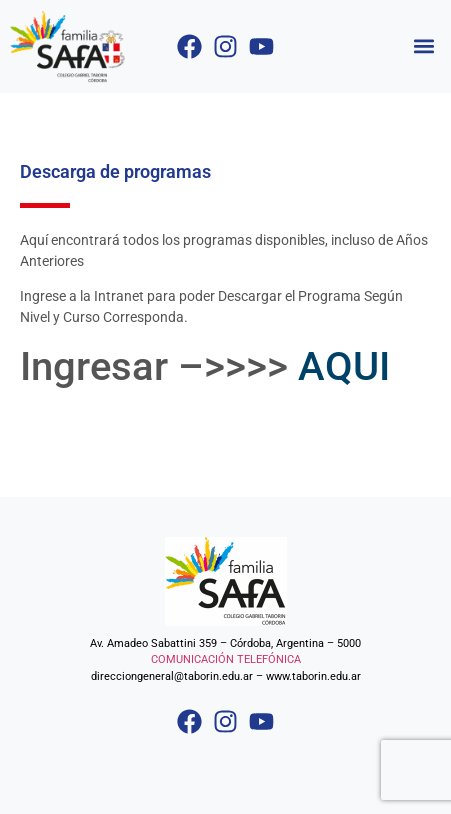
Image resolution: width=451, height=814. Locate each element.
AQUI (344, 366)
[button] (424, 46)
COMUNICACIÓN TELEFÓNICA (226, 659)
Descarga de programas (115, 171)
